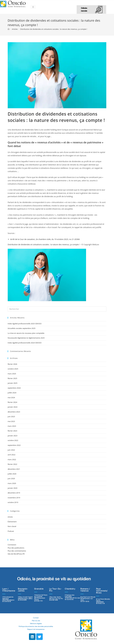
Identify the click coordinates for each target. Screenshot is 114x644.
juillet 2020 (12, 474)
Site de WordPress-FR (16, 554)
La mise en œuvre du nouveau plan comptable (26, 333)
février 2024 (12, 402)
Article (10, 517)
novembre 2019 (14, 498)
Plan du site (36, 621)
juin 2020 (11, 478)
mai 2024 (11, 397)
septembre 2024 (14, 388)
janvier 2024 (13, 407)
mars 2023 (12, 426)
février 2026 (12, 364)
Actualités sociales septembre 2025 (22, 328)
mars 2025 (12, 374)
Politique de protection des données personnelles (36, 626)
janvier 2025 (13, 383)
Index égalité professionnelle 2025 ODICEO (25, 324)
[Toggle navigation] (33, 7)
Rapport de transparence (36, 629)
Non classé (12, 526)
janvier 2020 (13, 488)
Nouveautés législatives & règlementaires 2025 (26, 338)
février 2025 (12, 378)
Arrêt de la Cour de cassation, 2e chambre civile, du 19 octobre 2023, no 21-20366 (45, 239)
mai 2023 (11, 421)
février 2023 (12, 431)
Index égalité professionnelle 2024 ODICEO (25, 343)
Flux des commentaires (17, 551)
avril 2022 (12, 455)
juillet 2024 (12, 393)
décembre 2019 (14, 493)
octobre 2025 (13, 369)
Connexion (12, 545)
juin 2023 (11, 416)
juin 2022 (11, 450)
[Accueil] (9, 29)
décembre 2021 (14, 469)
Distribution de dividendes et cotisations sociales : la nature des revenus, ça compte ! (44, 244)
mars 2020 (12, 483)
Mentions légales (36, 623)
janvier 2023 (13, 436)
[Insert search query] (57, 309)
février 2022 (12, 464)
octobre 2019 (13, 502)
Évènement (12, 522)
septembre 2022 (14, 445)
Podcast (11, 531)
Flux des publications (16, 548)
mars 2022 (12, 459)
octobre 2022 (13, 440)
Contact (36, 618)
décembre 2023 (14, 412)
